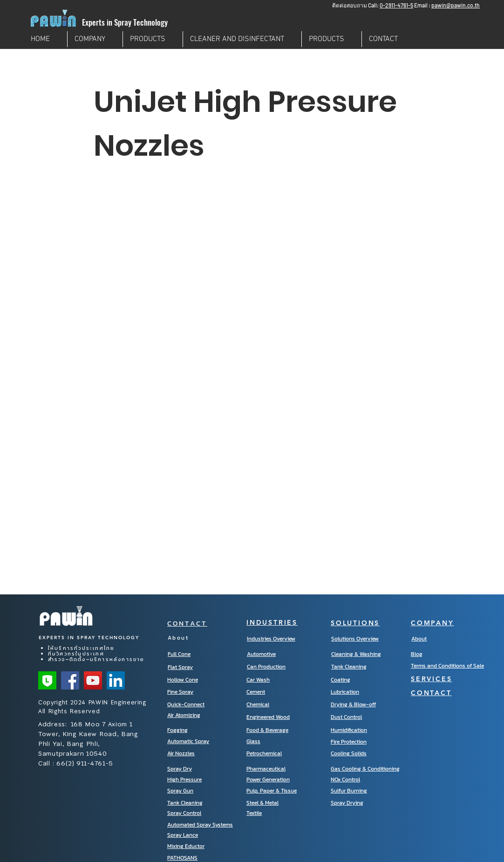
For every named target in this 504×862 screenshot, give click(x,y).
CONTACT (187, 623)
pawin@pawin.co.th (456, 5)
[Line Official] (47, 680)
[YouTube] (93, 680)
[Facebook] (70, 680)
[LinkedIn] (116, 680)
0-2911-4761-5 (396, 5)
